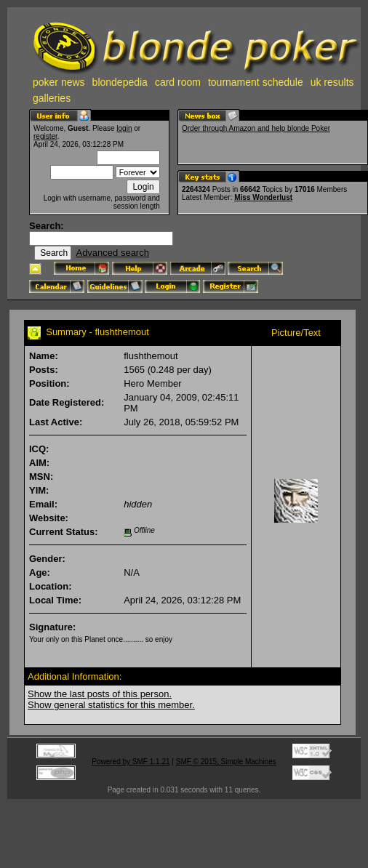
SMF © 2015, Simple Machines (226, 761)
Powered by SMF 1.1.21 (131, 761)
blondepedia (120, 82)
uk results (332, 82)
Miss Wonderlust (263, 197)
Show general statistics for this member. (111, 705)
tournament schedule (256, 82)
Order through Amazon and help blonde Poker (256, 128)
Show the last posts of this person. (100, 694)
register (45, 136)
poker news (59, 82)
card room (178, 82)
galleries (52, 98)
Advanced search (112, 253)
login (124, 128)
